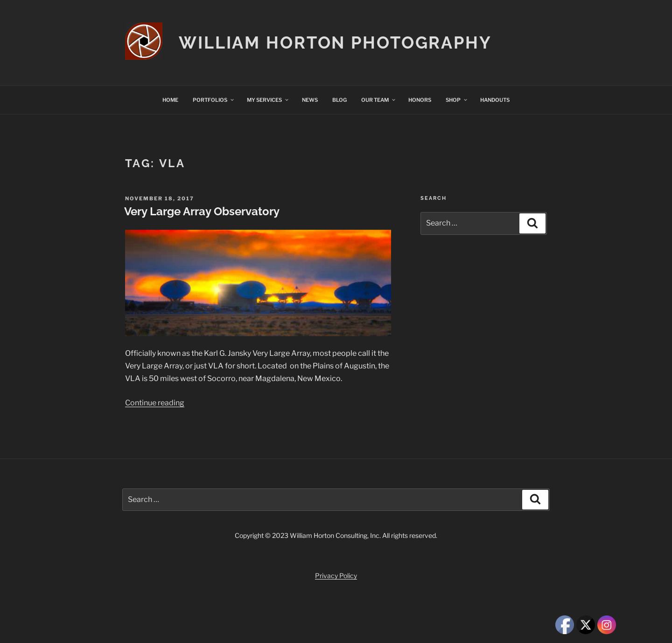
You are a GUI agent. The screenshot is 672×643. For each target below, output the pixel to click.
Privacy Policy (336, 576)
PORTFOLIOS (214, 100)
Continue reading (155, 403)
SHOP (457, 100)
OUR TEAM (379, 100)
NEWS (310, 100)
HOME (170, 100)
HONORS (420, 100)
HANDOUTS (495, 100)
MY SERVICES (268, 100)
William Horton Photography (335, 42)
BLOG (339, 100)
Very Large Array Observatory (202, 211)
